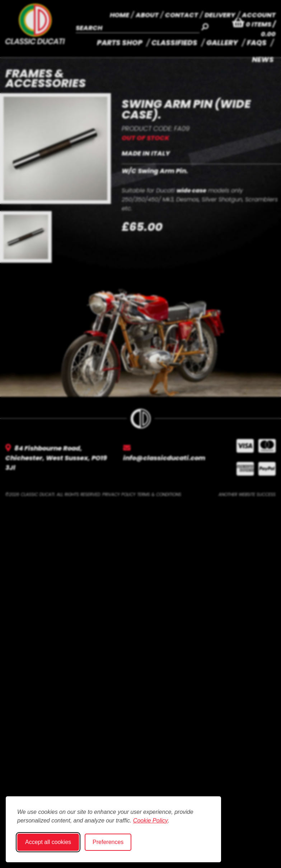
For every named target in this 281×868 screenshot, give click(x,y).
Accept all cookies (48, 842)
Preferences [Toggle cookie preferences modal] (108, 842)
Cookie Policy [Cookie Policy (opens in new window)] (151, 821)
